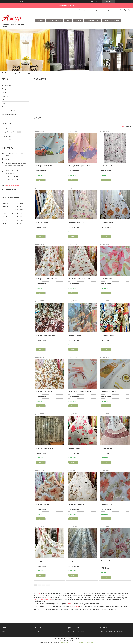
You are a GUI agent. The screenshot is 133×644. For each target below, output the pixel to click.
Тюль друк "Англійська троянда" (46, 561)
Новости (5, 96)
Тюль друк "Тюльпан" (108, 279)
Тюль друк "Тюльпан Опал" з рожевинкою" (111, 562)
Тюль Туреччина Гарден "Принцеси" (80, 166)
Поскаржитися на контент (69, 642)
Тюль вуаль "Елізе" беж (76, 222)
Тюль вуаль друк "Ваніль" (44, 391)
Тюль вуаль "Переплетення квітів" (80, 279)
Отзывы (5, 107)
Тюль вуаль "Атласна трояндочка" (47, 279)
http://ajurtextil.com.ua (12, 186)
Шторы (37, 631)
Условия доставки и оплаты (76, 631)
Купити (41, 180)
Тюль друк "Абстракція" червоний (80, 391)
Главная (40, 20)
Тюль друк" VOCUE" (75, 335)
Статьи (4, 100)
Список (129, 127)
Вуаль (41, 595)
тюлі (78, 606)
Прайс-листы (6, 92)
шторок (70, 604)
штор (73, 606)
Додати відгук (125, 10)
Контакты (78, 20)
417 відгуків (98, 1)
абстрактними (38, 599)
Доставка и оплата (93, 20)
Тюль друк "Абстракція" (109, 391)
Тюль (21, 73)
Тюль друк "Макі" (107, 504)
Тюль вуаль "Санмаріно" (77, 504)
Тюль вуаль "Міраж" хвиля (45, 448)
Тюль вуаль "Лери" (42, 222)
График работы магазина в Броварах (112, 631)
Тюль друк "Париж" (108, 335)
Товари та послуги (11, 73)
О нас (68, 20)
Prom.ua (76, 638)
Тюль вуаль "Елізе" (108, 166)
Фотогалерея (6, 85)
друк (39, 593)
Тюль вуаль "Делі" (107, 448)
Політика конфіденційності (86, 642)
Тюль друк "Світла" (108, 222)
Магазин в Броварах (112, 20)
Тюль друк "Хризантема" (77, 448)
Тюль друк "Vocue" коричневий (46, 335)
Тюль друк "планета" (75, 561)
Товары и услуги (54, 20)
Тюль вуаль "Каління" (43, 504)
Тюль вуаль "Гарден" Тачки (45, 166)
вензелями (48, 599)
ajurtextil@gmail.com (12, 189)
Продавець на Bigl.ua (66, 640)
